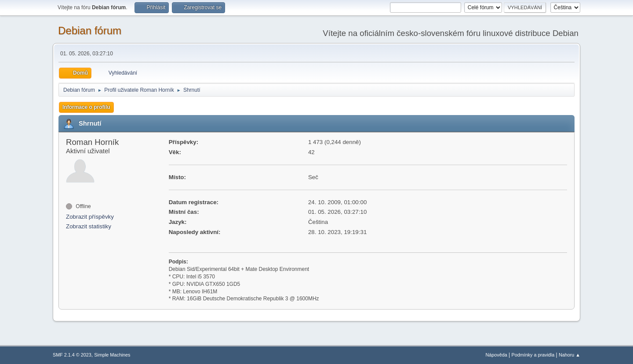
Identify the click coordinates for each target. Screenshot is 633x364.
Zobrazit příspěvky (90, 217)
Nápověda (497, 355)
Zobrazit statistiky (89, 226)
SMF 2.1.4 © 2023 (72, 355)
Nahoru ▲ (569, 355)
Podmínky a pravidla (533, 355)
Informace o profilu (86, 107)
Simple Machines (112, 355)
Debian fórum (90, 31)
